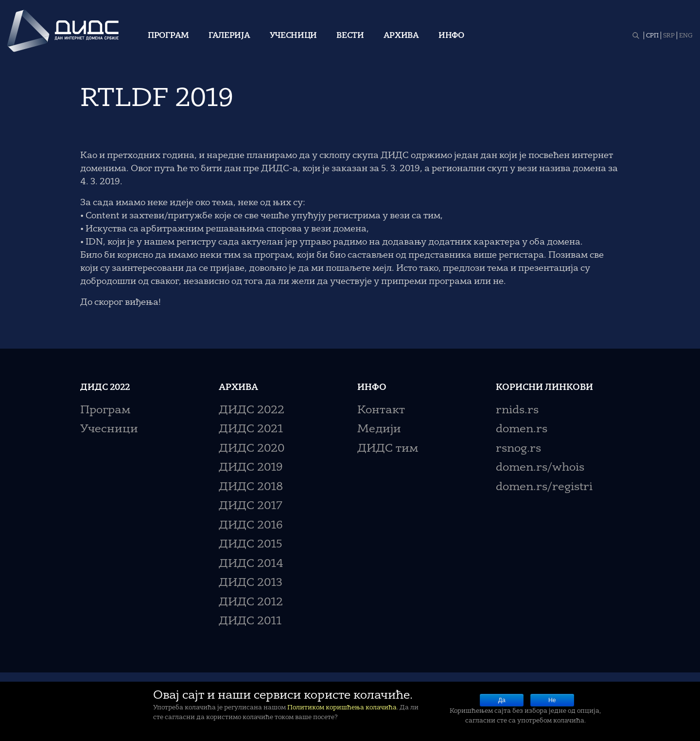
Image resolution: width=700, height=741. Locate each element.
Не (552, 700)
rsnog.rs (518, 449)
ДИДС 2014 (251, 564)
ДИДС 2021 (251, 430)
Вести (350, 36)
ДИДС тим (388, 449)
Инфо (451, 36)
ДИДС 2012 (251, 603)
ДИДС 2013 (251, 583)
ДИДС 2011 (250, 622)
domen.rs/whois (540, 468)
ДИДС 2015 (251, 545)
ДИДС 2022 (252, 411)
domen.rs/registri (544, 487)
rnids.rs (517, 411)
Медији (379, 430)
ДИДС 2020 (252, 449)
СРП (652, 36)
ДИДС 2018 (251, 487)
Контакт (381, 411)
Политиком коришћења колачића (342, 708)
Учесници (294, 36)
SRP (669, 36)
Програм (168, 36)
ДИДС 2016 (251, 526)
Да (502, 700)
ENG (686, 36)
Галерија (229, 36)
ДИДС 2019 (251, 468)
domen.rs (522, 430)
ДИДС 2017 (251, 506)
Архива (401, 36)
